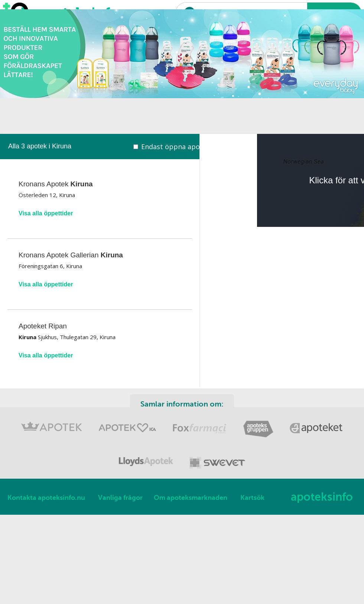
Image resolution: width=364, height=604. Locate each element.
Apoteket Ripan (43, 326)
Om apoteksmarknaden (191, 498)
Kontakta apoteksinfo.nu (46, 498)
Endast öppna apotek (176, 147)
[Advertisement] (130, 82)
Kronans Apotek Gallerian (71, 255)
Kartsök (252, 498)
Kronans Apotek (56, 184)
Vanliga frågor (120, 498)
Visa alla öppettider (46, 213)
